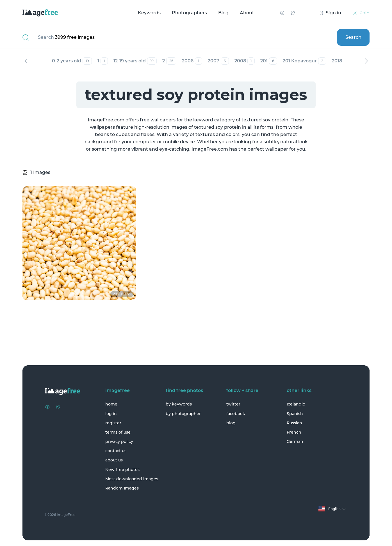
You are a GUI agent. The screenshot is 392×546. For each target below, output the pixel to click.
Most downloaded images (132, 479)
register (113, 423)
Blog (223, 13)
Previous (26, 61)
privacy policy (119, 441)
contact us (116, 451)
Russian (294, 423)
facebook (236, 414)
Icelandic (296, 404)
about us (114, 460)
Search (353, 37)
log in (111, 414)
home (111, 404)
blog (231, 423)
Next (366, 61)
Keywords (149, 13)
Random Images (122, 488)
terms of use (118, 432)
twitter (233, 404)
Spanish (295, 414)
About (247, 13)
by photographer (183, 414)
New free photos (122, 470)
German (295, 441)
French (294, 432)
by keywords (179, 404)
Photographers (189, 13)
